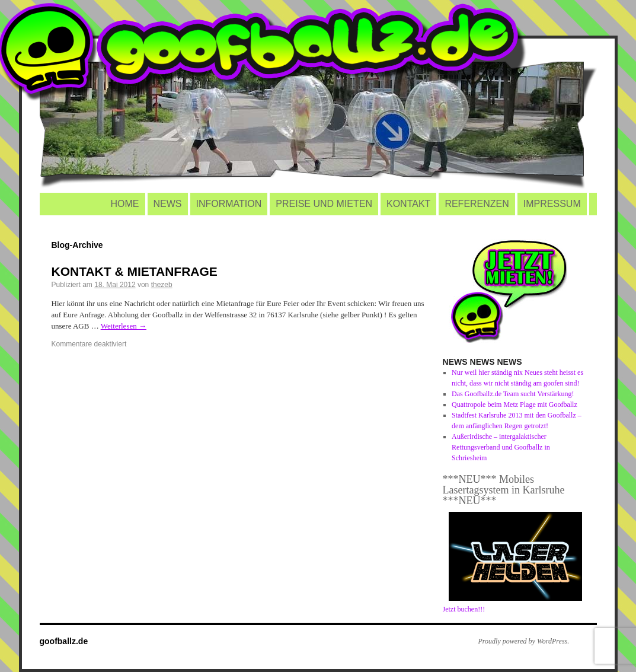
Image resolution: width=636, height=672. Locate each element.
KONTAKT (408, 204)
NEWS (168, 204)
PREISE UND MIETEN (324, 204)
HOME (125, 204)
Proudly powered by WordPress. (524, 641)
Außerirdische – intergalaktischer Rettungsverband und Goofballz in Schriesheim (501, 447)
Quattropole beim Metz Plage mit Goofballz (514, 405)
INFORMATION (229, 204)
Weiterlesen (124, 326)
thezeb (162, 285)
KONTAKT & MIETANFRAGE (135, 271)
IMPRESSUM (552, 204)
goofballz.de (64, 641)
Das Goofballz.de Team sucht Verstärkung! (513, 394)
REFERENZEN (477, 204)
